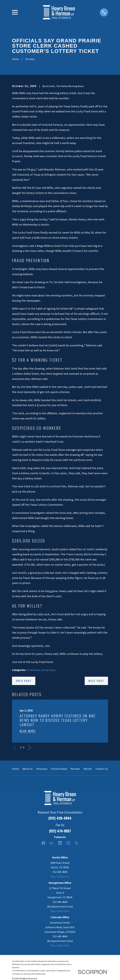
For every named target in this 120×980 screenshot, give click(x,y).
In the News (33, 670)
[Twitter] (76, 843)
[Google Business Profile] (52, 843)
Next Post (96, 681)
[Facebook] (43, 843)
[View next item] (29, 747)
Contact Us (102, 769)
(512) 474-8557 (60, 831)
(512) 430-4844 (60, 818)
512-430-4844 (60, 872)
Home (16, 769)
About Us (28, 769)
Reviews (75, 769)
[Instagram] (68, 843)
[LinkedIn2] (60, 843)
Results (88, 769)
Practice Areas (59, 769)
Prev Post (24, 681)
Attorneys (42, 769)
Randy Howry (49, 670)
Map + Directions (60, 877)
